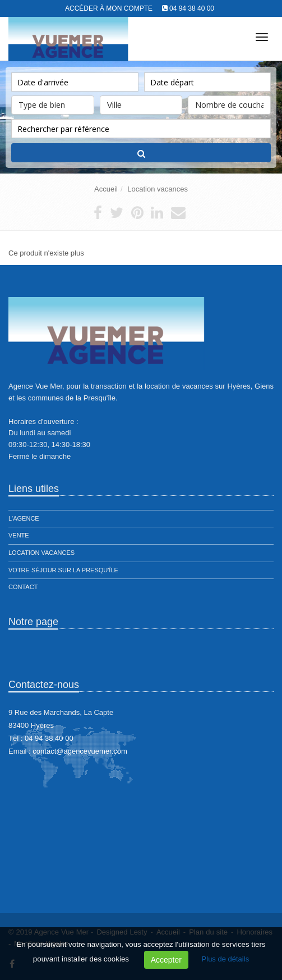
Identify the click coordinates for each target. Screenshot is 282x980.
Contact (23, 587)
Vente (19, 535)
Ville (141, 102)
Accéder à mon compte (109, 8)
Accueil (106, 189)
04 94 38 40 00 (192, 8)
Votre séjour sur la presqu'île (63, 570)
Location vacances (158, 189)
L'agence (24, 518)
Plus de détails (226, 959)
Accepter (166, 960)
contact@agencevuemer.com (80, 751)
